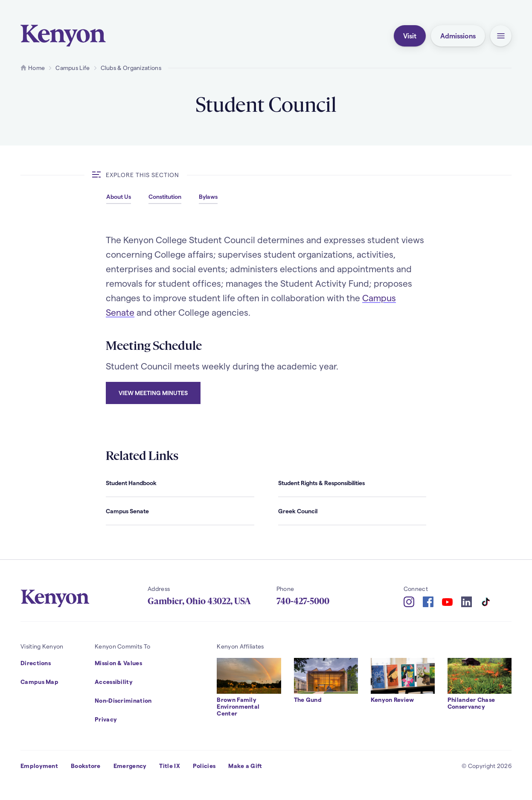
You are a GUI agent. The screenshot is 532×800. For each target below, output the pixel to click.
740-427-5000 (303, 601)
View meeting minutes (153, 393)
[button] (501, 36)
